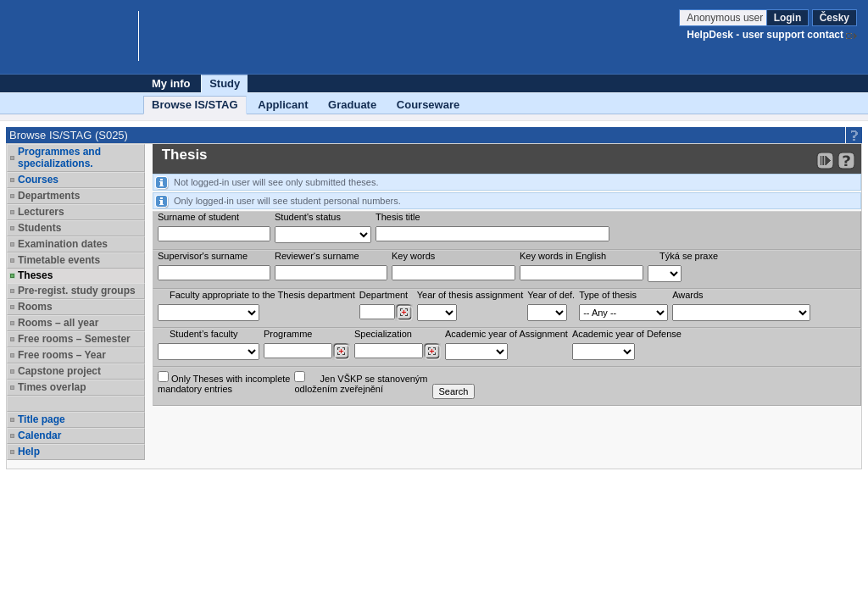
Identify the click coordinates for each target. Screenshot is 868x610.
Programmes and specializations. (59, 158)
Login (788, 18)
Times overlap (52, 387)
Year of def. (551, 295)
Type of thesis (608, 295)
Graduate (352, 105)
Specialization (383, 334)
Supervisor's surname (203, 256)
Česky (835, 18)
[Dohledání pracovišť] (404, 313)
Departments (49, 196)
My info (171, 83)
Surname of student (198, 217)
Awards (687, 295)
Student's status (308, 217)
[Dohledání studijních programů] (341, 352)
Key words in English (563, 256)
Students (39, 228)
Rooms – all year (58, 323)
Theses (35, 275)
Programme (288, 334)
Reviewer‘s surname (317, 256)
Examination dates (63, 244)
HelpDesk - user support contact (765, 35)
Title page (42, 419)
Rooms (35, 307)
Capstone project (59, 371)
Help (29, 452)
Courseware (428, 105)
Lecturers (41, 212)
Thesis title (398, 217)
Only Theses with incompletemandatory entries (224, 383)
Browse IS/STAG (195, 105)
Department (384, 295)
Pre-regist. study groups (77, 291)
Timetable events (59, 260)
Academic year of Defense (627, 334)
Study (225, 83)
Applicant (283, 105)
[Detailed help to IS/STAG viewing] (846, 161)
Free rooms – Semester (74, 339)
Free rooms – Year (62, 355)
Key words (413, 256)
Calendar (39, 435)
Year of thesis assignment (470, 295)
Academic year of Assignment (506, 334)
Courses (38, 180)
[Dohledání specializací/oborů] (432, 352)
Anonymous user (726, 18)
